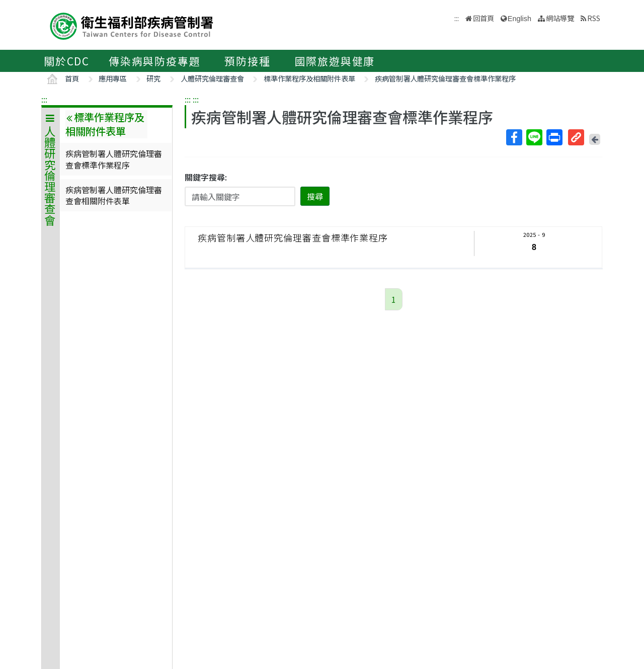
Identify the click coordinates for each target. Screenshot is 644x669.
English (519, 19)
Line (534, 137)
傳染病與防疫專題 (154, 61)
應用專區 (113, 78)
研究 (153, 78)
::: (44, 99)
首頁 (72, 78)
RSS (594, 18)
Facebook (514, 137)
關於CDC (67, 61)
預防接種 (247, 61)
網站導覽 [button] (560, 18)
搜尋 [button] (315, 196)
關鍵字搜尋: (206, 177)
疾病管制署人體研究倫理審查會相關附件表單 (114, 195)
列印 (554, 137)
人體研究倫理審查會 (212, 78)
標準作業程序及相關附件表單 (309, 78)
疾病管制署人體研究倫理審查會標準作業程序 (445, 78)
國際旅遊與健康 (335, 61)
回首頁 (484, 18)
